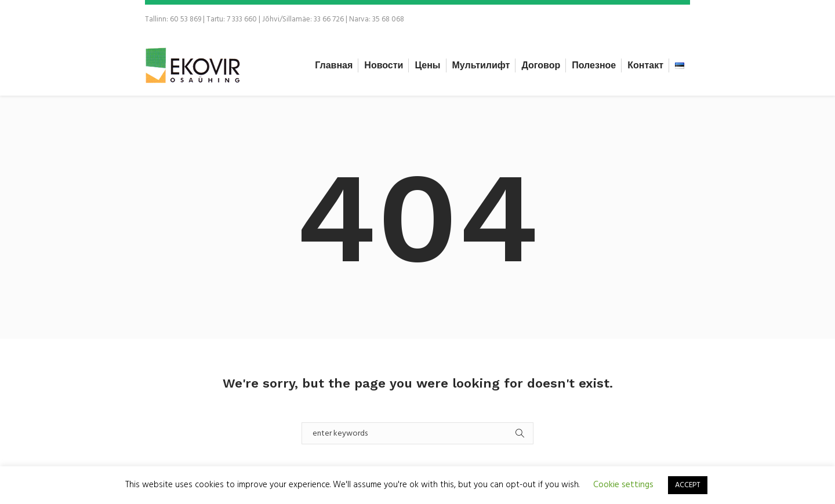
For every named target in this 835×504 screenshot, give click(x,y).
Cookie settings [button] (623, 485)
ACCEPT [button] (688, 485)
